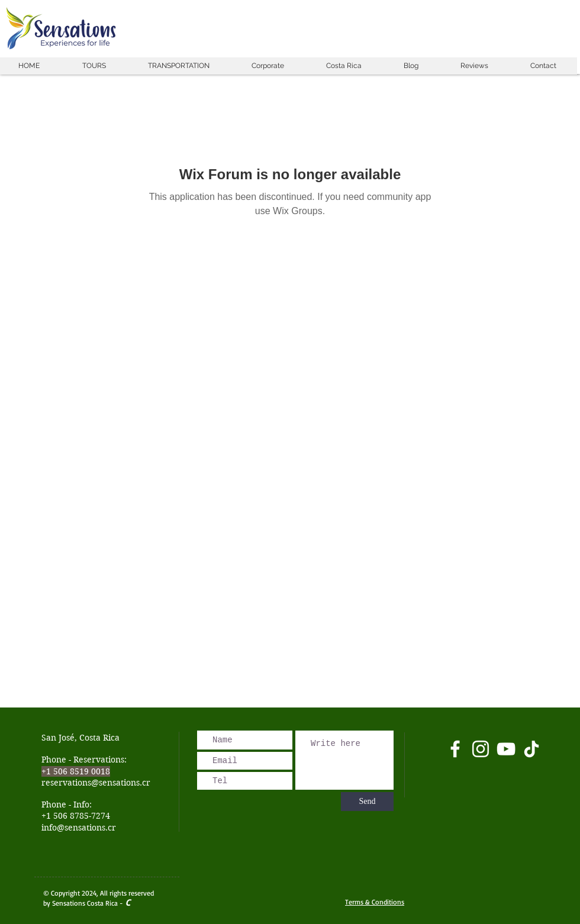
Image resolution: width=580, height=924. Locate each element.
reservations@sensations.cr (96, 783)
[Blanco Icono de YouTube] (506, 749)
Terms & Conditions (375, 902)
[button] (94, 66)
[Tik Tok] (531, 749)
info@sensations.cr (79, 828)
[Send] (367, 802)
